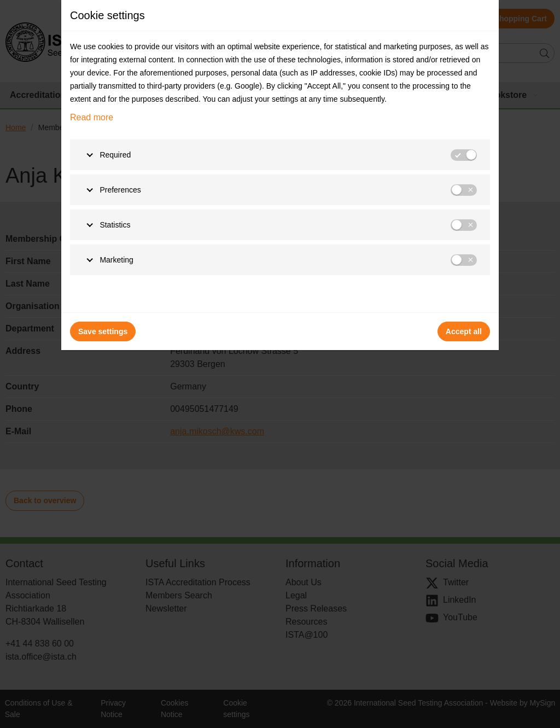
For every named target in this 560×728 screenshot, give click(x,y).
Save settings (103, 331)
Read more (92, 117)
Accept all (464, 331)
